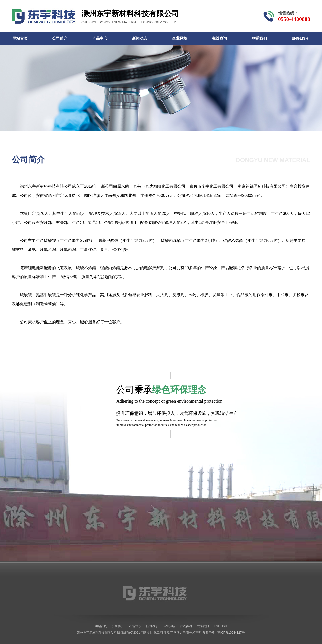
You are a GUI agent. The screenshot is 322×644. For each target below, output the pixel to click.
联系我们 (259, 38)
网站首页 (20, 38)
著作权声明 (194, 633)
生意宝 (168, 633)
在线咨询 (219, 38)
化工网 (158, 633)
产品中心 (100, 38)
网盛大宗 (180, 633)
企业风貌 (180, 38)
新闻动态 (140, 38)
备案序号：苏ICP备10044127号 (224, 633)
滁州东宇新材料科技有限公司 (46, 186)
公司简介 (60, 38)
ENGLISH (300, 38)
